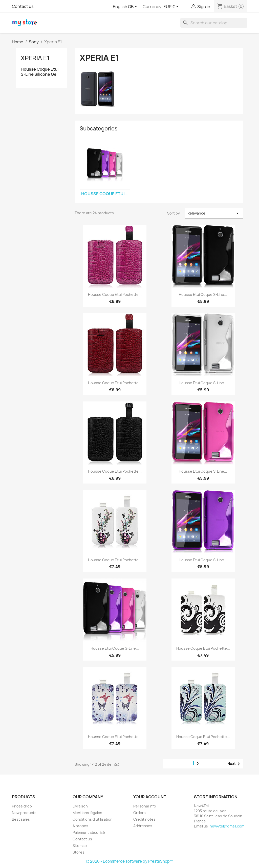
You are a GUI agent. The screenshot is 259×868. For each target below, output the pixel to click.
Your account (150, 797)
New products (24, 813)
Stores (79, 852)
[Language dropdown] (126, 7)
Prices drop (22, 806)
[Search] (214, 23)
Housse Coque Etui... (105, 194)
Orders (139, 813)
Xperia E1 (35, 58)
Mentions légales (87, 813)
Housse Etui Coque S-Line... (203, 294)
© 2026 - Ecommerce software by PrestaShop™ (130, 861)
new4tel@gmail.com (227, 826)
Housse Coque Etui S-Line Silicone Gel (40, 72)
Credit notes (144, 819)
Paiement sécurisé (89, 832)
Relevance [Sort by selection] (214, 213)
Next (235, 764)
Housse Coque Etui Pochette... (115, 294)
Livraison (80, 806)
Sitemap (80, 846)
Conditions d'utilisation (93, 819)
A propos (80, 826)
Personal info (145, 806)
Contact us (23, 6)
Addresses (143, 826)
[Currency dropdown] (172, 7)
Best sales (21, 819)
